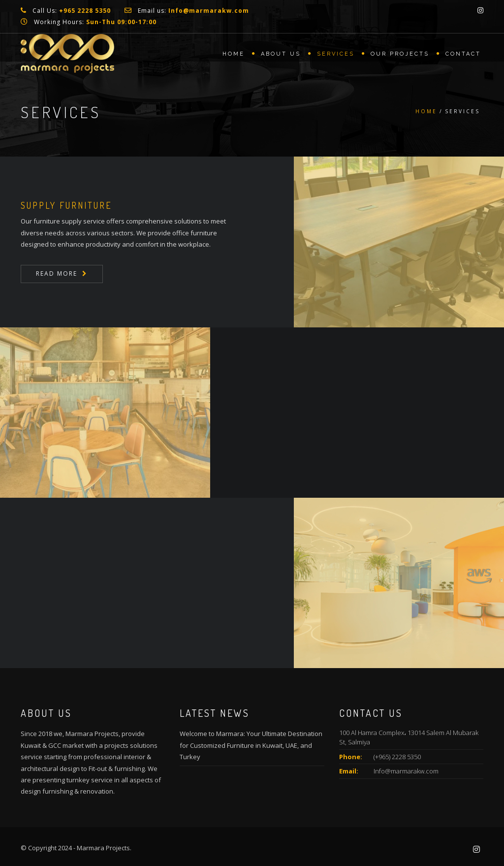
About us (281, 54)
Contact (463, 54)
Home (234, 54)
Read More (57, 273)
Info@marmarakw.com (406, 771)
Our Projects (400, 54)
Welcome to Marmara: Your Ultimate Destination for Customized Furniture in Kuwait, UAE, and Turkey (251, 745)
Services (336, 54)
